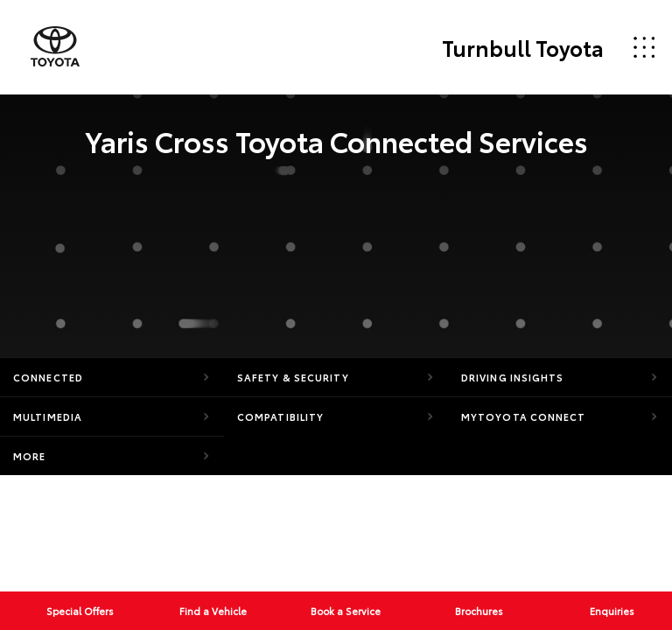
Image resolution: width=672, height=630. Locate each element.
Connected (48, 377)
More (29, 456)
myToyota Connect (524, 416)
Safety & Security (293, 377)
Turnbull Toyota (523, 47)
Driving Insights (513, 377)
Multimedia (48, 416)
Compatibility (280, 416)
